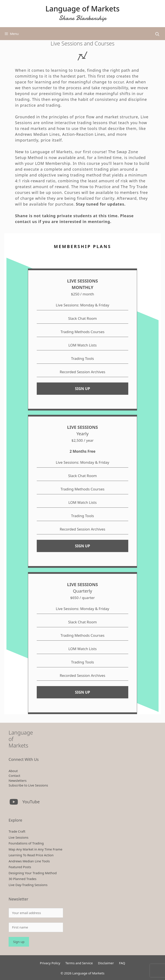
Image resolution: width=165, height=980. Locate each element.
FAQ (122, 963)
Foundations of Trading (26, 843)
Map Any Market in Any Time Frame (35, 849)
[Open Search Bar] (157, 34)
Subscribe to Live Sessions (28, 785)
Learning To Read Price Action (31, 855)
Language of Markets (82, 9)
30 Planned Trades (22, 879)
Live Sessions (18, 837)
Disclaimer (106, 963)
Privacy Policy (50, 963)
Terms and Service (79, 963)
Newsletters (18, 780)
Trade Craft (17, 831)
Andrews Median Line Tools (29, 861)
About (13, 771)
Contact (14, 776)
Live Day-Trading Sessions (28, 885)
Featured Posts (20, 867)
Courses (72, 192)
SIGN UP (82, 389)
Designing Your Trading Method (33, 873)
